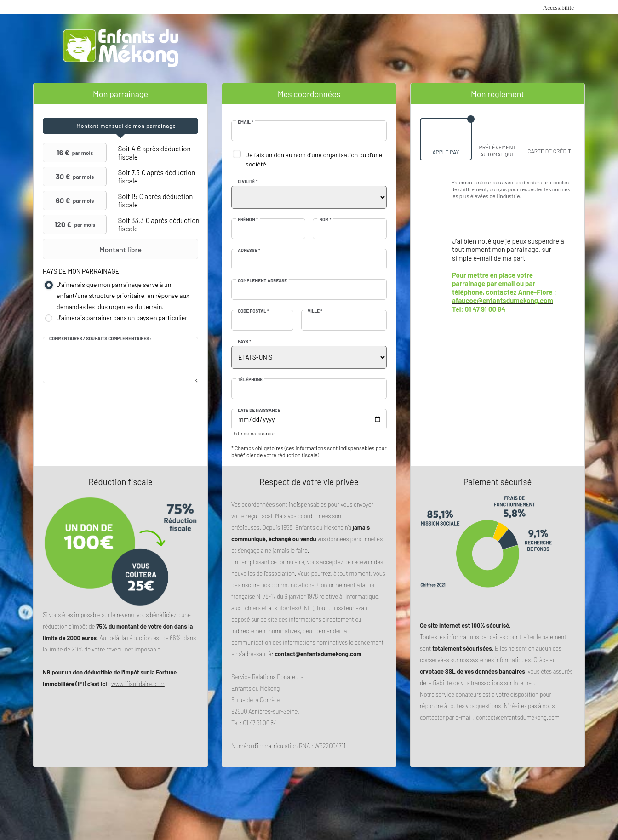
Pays (244, 341)
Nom (325, 219)
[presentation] (120, 126)
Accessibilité (558, 8)
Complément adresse (262, 280)
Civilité (248, 181)
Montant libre (93, 249)
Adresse (249, 250)
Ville (315, 311)
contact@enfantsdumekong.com (518, 717)
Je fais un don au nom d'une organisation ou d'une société (314, 159)
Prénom (248, 219)
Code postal (253, 311)
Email (246, 122)
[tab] (120, 126)
